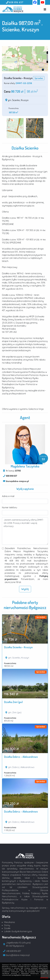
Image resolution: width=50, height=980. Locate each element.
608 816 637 (16, 2)
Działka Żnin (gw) (13, 702)
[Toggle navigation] (45, 9)
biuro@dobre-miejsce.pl (17, 481)
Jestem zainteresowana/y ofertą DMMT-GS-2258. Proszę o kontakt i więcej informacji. (25, 531)
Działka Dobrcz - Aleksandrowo (21, 757)
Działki (7, 928)
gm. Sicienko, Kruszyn (18, 100)
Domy (7, 925)
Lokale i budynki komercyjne (18, 931)
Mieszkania (9, 922)
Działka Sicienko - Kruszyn (18, 647)
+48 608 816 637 (13, 951)
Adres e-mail (8, 496)
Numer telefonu (10, 507)
